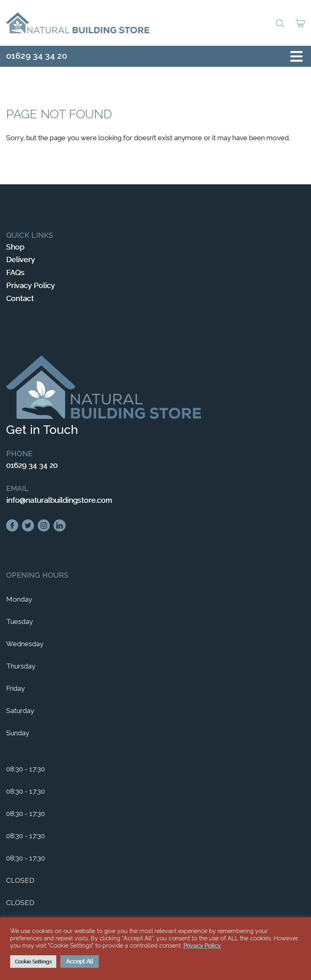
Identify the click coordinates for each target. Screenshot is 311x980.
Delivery (20, 259)
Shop (15, 247)
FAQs (15, 272)
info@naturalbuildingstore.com (59, 500)
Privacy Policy (30, 285)
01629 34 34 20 (37, 56)
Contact (20, 298)
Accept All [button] (80, 961)
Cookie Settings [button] (33, 962)
